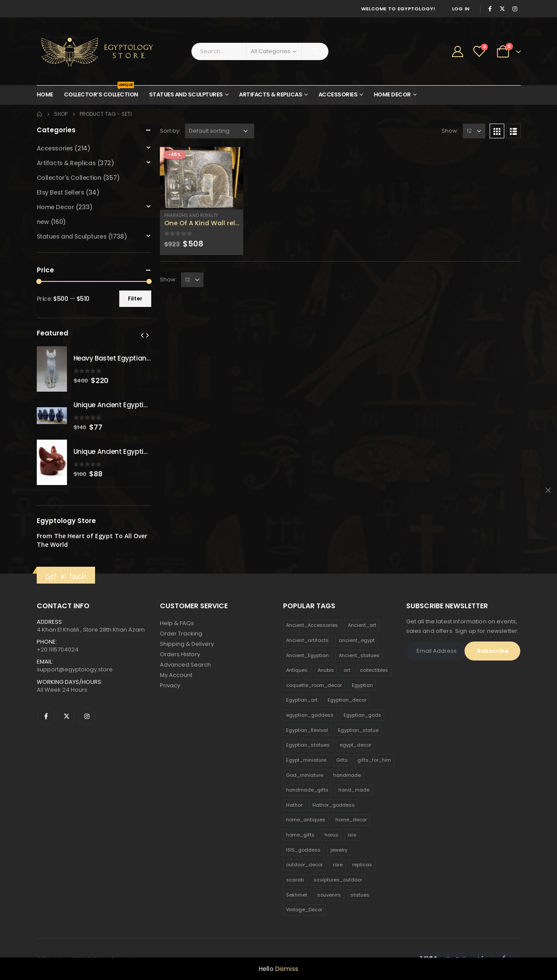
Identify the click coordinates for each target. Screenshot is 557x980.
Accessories (338, 94)
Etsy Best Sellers (60, 192)
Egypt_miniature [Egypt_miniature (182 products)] (306, 760)
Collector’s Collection (101, 92)
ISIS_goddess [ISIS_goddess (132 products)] (303, 850)
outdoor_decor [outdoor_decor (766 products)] (304, 865)
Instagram (87, 716)
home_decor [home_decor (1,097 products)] (351, 820)
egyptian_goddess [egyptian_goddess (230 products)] (310, 715)
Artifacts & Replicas (271, 94)
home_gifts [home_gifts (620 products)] (300, 835)
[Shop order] (220, 131)
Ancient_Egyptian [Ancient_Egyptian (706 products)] (307, 655)
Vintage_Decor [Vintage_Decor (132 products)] (304, 910)
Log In (461, 9)
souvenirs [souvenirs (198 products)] (329, 895)
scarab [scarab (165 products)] (295, 880)
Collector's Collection (69, 178)
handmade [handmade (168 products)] (347, 775)
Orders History (180, 654)
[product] (202, 178)
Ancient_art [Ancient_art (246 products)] (362, 625)
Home (45, 94)
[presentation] (142, 335)
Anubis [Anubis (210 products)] (326, 670)
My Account (176, 675)
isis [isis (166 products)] (352, 835)
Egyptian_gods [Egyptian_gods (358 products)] (362, 715)
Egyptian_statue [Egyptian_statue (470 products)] (358, 730)
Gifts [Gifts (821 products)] (342, 760)
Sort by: (170, 131)
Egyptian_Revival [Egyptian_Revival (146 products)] (307, 730)
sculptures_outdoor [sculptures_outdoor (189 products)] (338, 880)
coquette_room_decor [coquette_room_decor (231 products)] (314, 685)
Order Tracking (181, 634)
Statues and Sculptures (186, 94)
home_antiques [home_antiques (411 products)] (306, 820)
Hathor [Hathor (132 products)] (294, 805)
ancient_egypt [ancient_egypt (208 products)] (357, 640)
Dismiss (287, 969)
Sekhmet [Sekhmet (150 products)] (297, 895)
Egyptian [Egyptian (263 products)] (362, 685)
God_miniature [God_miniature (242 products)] (305, 775)
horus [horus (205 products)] (331, 835)
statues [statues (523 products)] (360, 895)
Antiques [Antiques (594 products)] (297, 670)
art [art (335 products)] (347, 670)
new (43, 222)
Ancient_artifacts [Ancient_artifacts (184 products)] (307, 640)
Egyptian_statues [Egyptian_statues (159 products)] (308, 745)
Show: (450, 131)
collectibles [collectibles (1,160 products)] (374, 670)
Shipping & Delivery (187, 644)
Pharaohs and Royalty (191, 215)
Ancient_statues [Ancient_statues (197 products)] (359, 655)
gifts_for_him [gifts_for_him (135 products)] (374, 760)
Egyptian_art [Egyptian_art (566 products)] (302, 700)
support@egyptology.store (75, 669)
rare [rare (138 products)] (338, 865)
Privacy (170, 685)
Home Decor (392, 94)
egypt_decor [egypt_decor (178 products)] (355, 745)
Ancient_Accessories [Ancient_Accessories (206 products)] (312, 625)
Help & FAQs (177, 623)
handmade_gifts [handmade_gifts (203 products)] (307, 790)
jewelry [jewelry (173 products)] (339, 850)
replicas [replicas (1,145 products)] (362, 865)
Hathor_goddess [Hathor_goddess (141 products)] (334, 805)
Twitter (67, 716)
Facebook (46, 716)
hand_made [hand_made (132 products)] (354, 790)
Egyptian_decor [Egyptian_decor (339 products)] (347, 700)
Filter (135, 298)
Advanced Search (185, 665)
